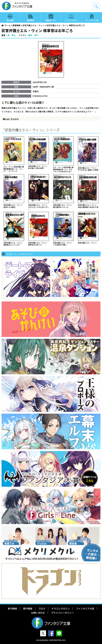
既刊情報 (28, 609)
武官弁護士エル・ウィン (33, 25)
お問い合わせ (38, 613)
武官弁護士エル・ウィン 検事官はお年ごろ (66, 25)
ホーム (7, 25)
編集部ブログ (51, 20)
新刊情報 (10, 20)
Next (98, 278)
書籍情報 (31, 20)
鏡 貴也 (11, 35)
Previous (4, 278)
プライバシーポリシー (62, 613)
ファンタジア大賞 (92, 20)
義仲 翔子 (33, 35)
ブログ (42, 609)
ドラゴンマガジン (71, 20)
